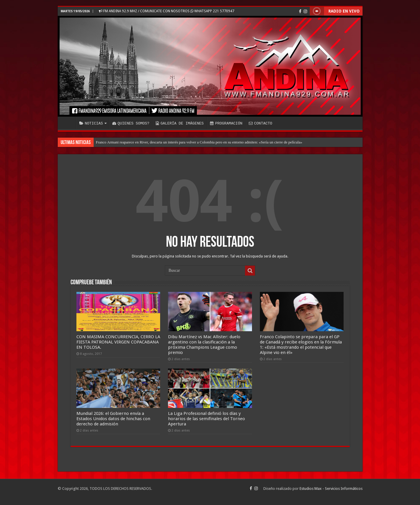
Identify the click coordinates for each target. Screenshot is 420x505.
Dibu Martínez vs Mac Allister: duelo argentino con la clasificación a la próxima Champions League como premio (204, 345)
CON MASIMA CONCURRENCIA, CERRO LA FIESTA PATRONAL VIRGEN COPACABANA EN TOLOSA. (118, 342)
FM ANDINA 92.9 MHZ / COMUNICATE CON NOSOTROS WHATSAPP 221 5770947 (167, 11)
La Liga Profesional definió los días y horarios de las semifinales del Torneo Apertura (206, 419)
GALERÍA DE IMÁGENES (180, 123)
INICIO (68, 123)
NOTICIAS (91, 123)
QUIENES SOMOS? (131, 123)
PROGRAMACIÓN (226, 123)
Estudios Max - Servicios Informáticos (331, 489)
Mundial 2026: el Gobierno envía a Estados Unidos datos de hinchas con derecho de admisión (113, 419)
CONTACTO (260, 123)
